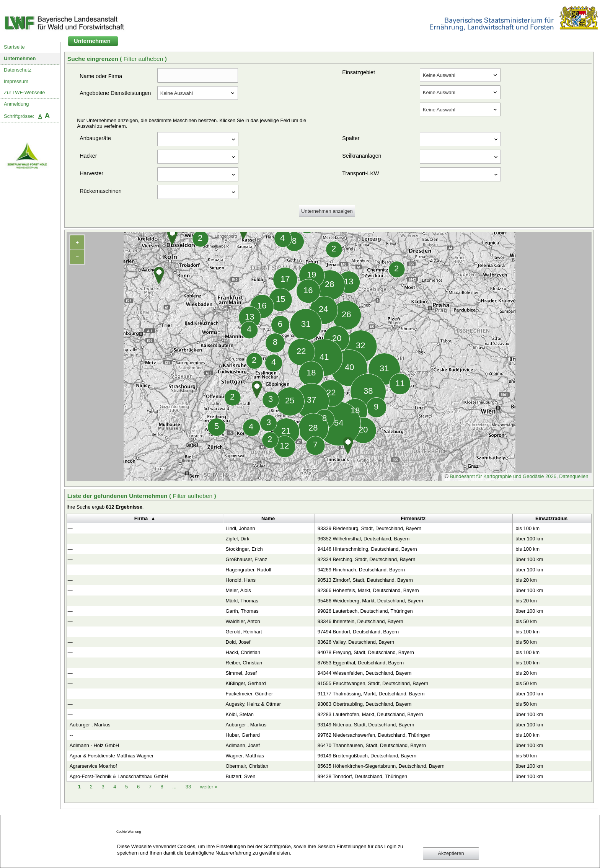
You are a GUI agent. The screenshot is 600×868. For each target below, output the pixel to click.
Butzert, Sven (241, 776)
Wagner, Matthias (245, 756)
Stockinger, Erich (244, 549)
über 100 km (529, 539)
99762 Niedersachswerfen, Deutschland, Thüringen (374, 735)
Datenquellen (574, 476)
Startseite (14, 47)
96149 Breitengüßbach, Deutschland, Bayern (367, 756)
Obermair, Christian (247, 766)
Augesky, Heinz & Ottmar (253, 704)
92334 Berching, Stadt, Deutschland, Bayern (367, 559)
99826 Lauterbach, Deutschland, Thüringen (365, 611)
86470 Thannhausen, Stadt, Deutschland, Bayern (372, 745)
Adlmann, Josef (243, 745)
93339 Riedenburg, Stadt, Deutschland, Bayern (369, 528)
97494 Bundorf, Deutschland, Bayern (358, 632)
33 (189, 787)
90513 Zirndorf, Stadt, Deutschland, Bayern (365, 580)
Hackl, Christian (243, 652)
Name (268, 518)
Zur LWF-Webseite (24, 92)
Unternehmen (20, 58)
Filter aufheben (144, 59)
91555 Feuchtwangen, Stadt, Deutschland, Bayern (373, 683)
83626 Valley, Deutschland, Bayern (356, 642)
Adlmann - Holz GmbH (95, 745)
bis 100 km (527, 528)
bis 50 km (526, 621)
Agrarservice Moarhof (93, 766)
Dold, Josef (238, 642)
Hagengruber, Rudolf (249, 570)
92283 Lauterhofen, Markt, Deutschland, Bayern (370, 714)
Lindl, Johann (240, 528)
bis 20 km (526, 580)
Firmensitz (413, 518)
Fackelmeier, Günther (249, 694)
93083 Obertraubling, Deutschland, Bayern (365, 704)
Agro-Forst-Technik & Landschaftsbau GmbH (119, 776)
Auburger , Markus (90, 725)
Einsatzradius (551, 518)
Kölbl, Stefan (240, 714)
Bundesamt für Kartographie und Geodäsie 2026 (503, 476)
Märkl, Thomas (242, 601)
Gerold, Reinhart (244, 632)
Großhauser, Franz (247, 559)
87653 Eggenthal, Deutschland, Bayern (361, 663)
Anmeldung (16, 104)
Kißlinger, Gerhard (246, 683)
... (174, 787)
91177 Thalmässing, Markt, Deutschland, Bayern (371, 694)
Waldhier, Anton (243, 621)
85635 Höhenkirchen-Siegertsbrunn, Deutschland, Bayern (381, 766)
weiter (209, 787)
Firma (141, 518)
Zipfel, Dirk (238, 539)
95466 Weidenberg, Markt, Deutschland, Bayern (370, 601)
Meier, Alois (238, 590)
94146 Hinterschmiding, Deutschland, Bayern (367, 549)
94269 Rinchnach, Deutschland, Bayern (361, 570)
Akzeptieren (451, 853)
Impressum (16, 81)
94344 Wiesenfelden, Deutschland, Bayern (365, 673)
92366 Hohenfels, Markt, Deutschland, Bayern (368, 590)
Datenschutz (18, 70)
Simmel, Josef (241, 673)
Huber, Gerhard (243, 735)
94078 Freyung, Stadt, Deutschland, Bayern (366, 652)
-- (71, 735)
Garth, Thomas (242, 611)
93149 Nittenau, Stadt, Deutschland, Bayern (366, 725)
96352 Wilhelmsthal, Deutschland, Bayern (364, 539)
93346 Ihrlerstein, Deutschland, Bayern (360, 621)
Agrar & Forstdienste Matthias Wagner (112, 756)
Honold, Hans (241, 580)
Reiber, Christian (244, 663)
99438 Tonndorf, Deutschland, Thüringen (362, 776)
